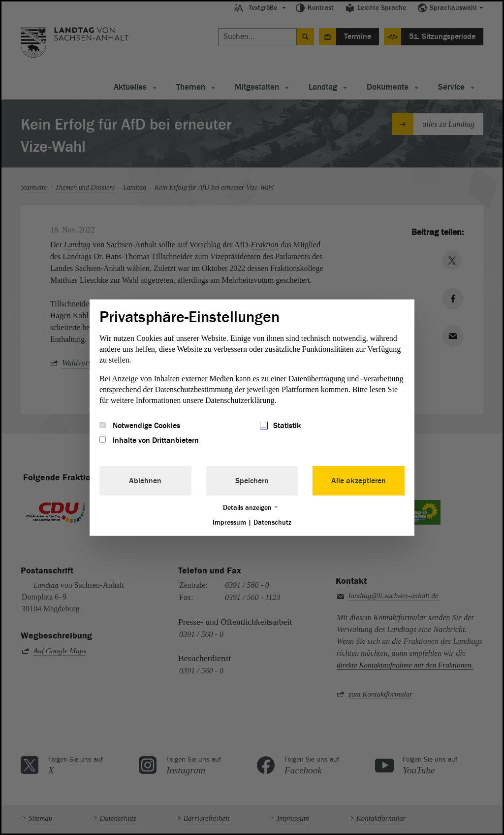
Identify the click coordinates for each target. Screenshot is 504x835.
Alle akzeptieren (359, 481)
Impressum (229, 522)
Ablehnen (145, 481)
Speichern (252, 481)
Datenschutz (272, 522)
